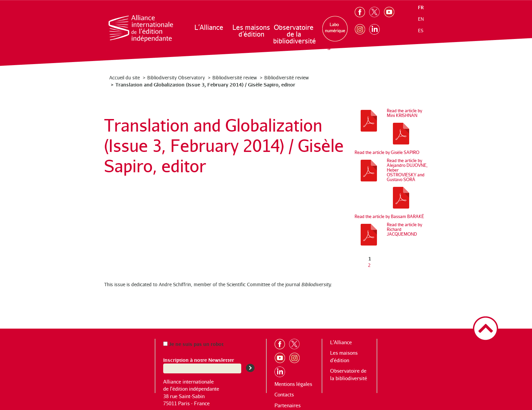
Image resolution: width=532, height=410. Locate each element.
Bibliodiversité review (235, 77)
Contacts (284, 395)
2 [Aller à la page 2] (369, 265)
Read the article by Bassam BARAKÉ (389, 216)
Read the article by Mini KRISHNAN (404, 113)
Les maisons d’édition (251, 31)
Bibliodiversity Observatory (176, 77)
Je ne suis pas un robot (193, 344)
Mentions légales (293, 384)
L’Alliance (209, 27)
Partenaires (288, 405)
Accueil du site (125, 77)
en (421, 19)
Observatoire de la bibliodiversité (294, 34)
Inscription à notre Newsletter (199, 360)
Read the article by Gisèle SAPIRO (387, 152)
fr (421, 7)
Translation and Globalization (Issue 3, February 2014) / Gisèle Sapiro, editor (205, 84)
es (421, 31)
